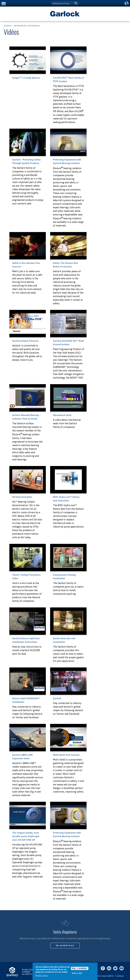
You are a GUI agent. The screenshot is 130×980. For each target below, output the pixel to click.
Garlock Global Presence (25, 341)
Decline (77, 973)
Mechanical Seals (62, 415)
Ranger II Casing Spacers (26, 78)
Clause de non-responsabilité (101, 976)
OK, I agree (80, 968)
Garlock (57, 698)
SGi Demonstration (22, 497)
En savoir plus (65, 946)
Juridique (120, 976)
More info (42, 976)
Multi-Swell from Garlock (66, 755)
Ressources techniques (27, 26)
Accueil (8, 26)
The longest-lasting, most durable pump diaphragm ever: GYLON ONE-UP (26, 836)
